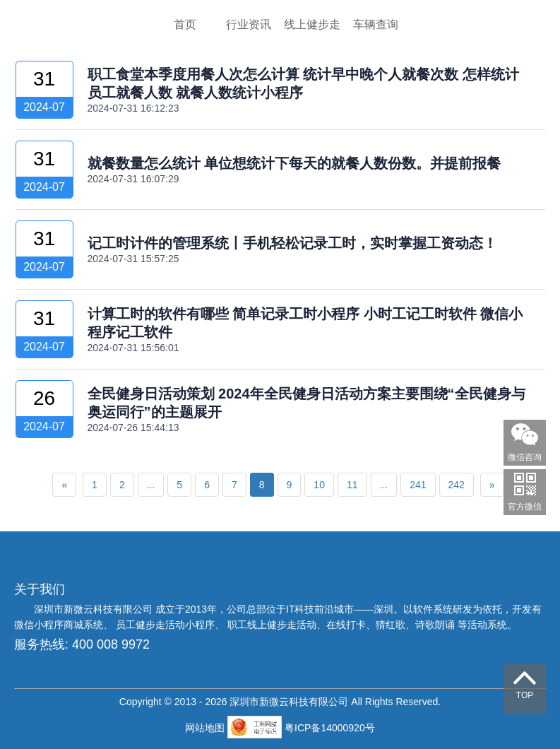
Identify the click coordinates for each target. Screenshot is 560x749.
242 (457, 485)
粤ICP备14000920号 (330, 728)
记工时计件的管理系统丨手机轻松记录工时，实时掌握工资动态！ (292, 243)
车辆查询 (376, 24)
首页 (185, 24)
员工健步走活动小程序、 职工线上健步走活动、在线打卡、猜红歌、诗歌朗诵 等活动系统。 (316, 625)
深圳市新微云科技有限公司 (95, 609)
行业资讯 (249, 24)
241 (418, 485)
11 (352, 485)
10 (319, 485)
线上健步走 (312, 24)
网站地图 (206, 728)
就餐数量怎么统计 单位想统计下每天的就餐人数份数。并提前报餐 (294, 163)
